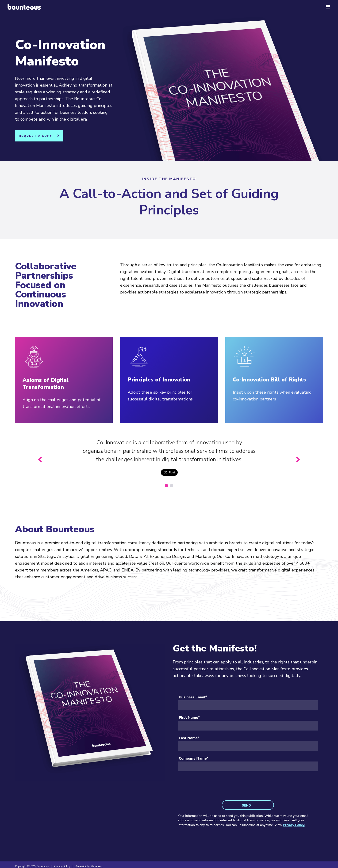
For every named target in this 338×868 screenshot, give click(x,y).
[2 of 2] (172, 486)
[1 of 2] (166, 486)
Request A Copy (35, 136)
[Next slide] (298, 460)
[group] (169, 460)
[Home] (24, 7)
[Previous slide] (40, 460)
